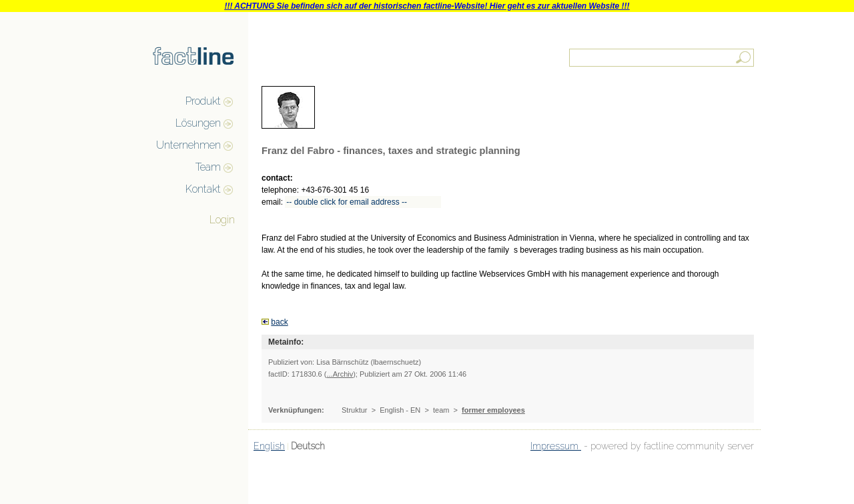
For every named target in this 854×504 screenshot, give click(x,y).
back (279, 322)
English (269, 446)
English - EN (400, 410)
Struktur (355, 410)
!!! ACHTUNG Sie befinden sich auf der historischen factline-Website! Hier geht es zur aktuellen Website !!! (427, 6)
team (441, 410)
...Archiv (340, 374)
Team (208, 167)
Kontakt (203, 189)
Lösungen (198, 123)
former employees (493, 410)
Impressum (556, 446)
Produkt (203, 101)
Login (222, 220)
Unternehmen (188, 145)
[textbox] (663, 58)
